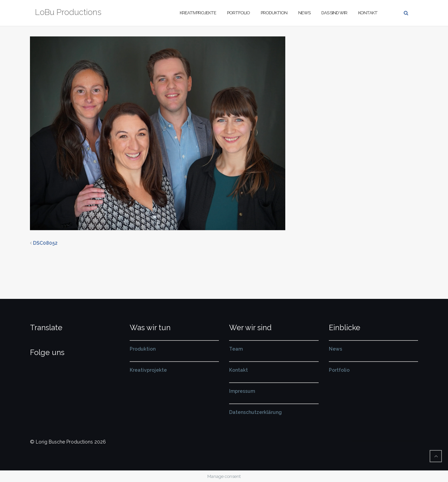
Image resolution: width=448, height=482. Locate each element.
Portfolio (238, 13)
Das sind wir (334, 13)
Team (236, 349)
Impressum (242, 391)
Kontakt (368, 13)
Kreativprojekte (198, 13)
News (304, 13)
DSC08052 (45, 243)
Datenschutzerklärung (255, 412)
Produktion (274, 13)
